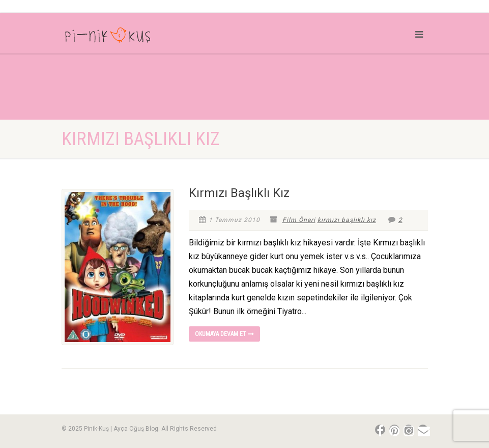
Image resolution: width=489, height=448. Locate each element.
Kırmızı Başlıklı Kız (239, 193)
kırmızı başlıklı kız (347, 220)
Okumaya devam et (224, 334)
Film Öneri (299, 220)
